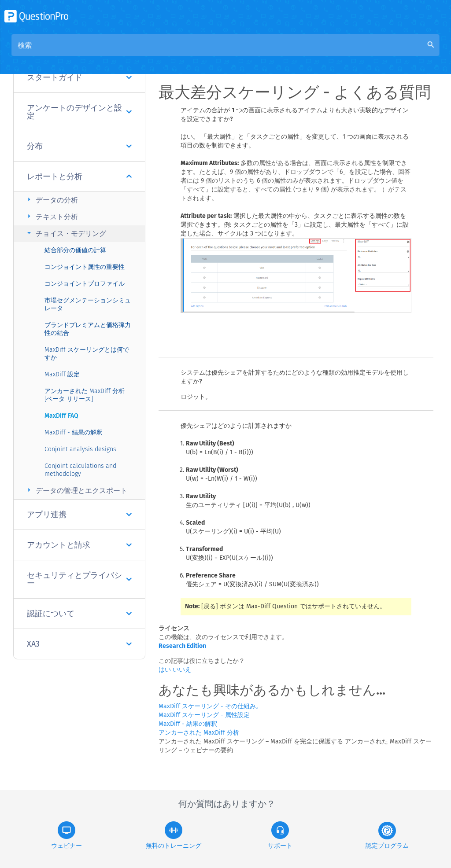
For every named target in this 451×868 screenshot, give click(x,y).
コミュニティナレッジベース (250, 53)
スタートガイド (79, 77)
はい (166, 670)
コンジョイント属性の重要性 (85, 267)
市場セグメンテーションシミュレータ (88, 304)
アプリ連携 (79, 515)
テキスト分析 (51, 216)
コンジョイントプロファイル (85, 284)
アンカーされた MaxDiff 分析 (199, 733)
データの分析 (51, 200)
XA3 (79, 644)
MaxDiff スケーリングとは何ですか (87, 354)
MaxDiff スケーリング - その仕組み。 (210, 706)
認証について (79, 614)
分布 (79, 146)
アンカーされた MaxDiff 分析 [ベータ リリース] (85, 395)
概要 (188, 53)
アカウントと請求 (79, 545)
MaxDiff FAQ (61, 416)
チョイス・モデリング (65, 233)
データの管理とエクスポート (76, 490)
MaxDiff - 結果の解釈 (74, 432)
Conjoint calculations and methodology (80, 470)
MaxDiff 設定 (62, 374)
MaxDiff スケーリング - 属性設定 (204, 715)
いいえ (182, 670)
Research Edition (182, 646)
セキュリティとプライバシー (79, 579)
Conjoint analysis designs (80, 449)
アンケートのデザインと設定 (79, 112)
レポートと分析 (79, 177)
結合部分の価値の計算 (75, 250)
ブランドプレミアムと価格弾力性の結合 (88, 329)
